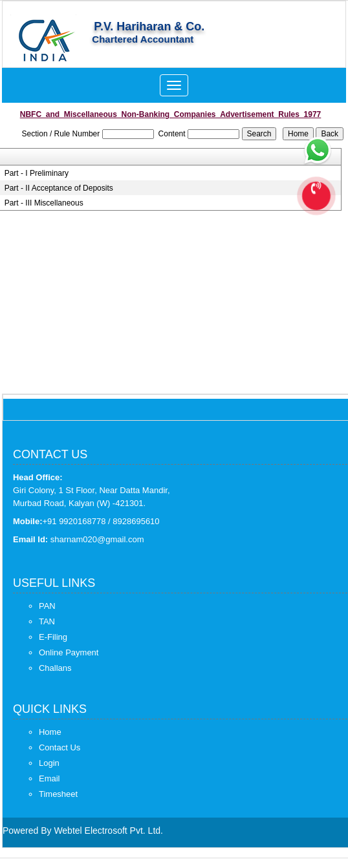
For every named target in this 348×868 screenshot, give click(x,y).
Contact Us (60, 747)
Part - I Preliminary (37, 173)
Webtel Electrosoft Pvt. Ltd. (108, 831)
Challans (55, 668)
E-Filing (53, 637)
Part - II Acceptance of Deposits (59, 188)
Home (50, 732)
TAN (47, 621)
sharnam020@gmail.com (97, 539)
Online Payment (69, 652)
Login (49, 763)
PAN (47, 606)
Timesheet (58, 794)
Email (49, 778)
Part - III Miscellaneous (44, 203)
